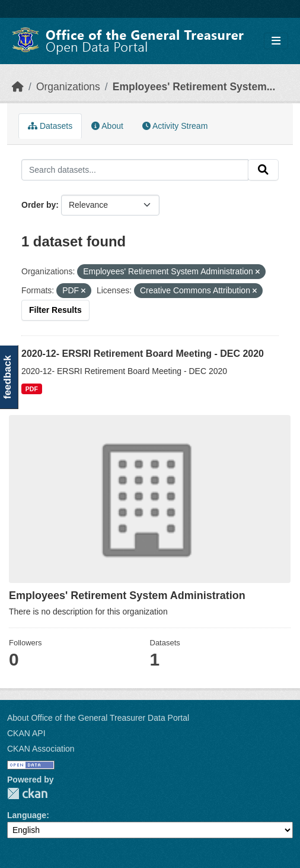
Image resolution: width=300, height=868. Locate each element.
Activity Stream (175, 126)
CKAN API (26, 733)
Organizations (68, 87)
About (107, 126)
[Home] (18, 87)
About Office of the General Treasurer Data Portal (98, 718)
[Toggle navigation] (276, 41)
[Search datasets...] (135, 170)
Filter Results (55, 310)
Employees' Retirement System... (194, 87)
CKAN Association (41, 749)
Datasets (50, 126)
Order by (39, 205)
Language (27, 815)
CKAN (27, 793)
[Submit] (263, 170)
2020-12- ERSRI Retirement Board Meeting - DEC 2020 (143, 354)
